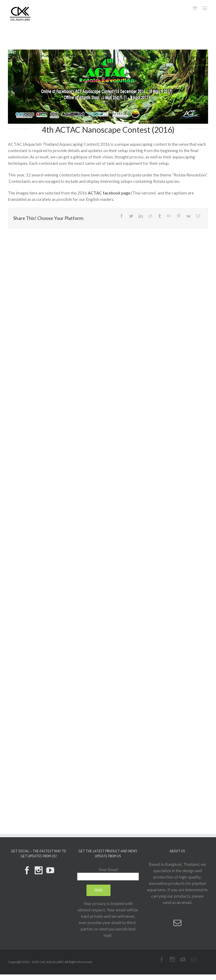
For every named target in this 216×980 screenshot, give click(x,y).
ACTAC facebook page (109, 193)
